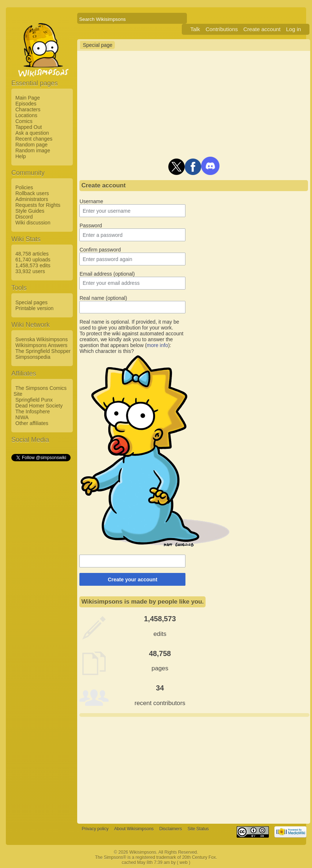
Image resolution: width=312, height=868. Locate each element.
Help (21, 156)
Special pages (31, 302)
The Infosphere (33, 411)
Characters (28, 109)
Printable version (34, 308)
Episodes (26, 104)
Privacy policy (95, 829)
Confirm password (100, 250)
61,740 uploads (33, 260)
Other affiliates (32, 423)
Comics (24, 121)
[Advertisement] (41, 572)
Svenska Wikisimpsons (42, 339)
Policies (24, 187)
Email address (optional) (107, 274)
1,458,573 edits (33, 265)
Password (91, 226)
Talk (195, 29)
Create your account (133, 580)
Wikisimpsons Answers (41, 345)
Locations (26, 115)
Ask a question (32, 133)
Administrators (32, 199)
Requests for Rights (38, 205)
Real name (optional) (103, 298)
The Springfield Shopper (43, 351)
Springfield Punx (34, 400)
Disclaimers (170, 829)
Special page (97, 45)
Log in (294, 29)
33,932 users (30, 271)
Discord (24, 217)
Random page (31, 145)
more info (157, 345)
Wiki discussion (33, 223)
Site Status (198, 829)
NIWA (22, 417)
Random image (33, 150)
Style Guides (30, 211)
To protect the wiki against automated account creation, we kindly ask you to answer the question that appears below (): (131, 339)
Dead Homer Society (39, 406)
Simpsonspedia (33, 357)
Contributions (222, 29)
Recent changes (34, 139)
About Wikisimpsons (134, 829)
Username (91, 201)
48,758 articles (32, 254)
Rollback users (32, 193)
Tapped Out (29, 127)
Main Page (28, 98)
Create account (262, 29)
